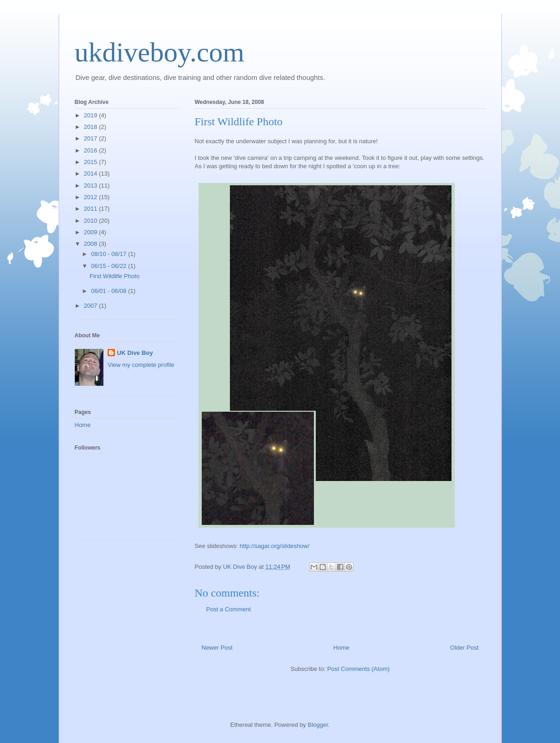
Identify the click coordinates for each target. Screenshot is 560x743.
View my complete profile (141, 365)
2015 (92, 162)
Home (341, 648)
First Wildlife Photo (114, 276)
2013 (92, 186)
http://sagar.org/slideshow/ (274, 546)
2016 (92, 150)
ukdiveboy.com (160, 52)
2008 (92, 244)
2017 (92, 138)
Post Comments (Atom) (358, 669)
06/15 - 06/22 (109, 266)
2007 (92, 306)
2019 (92, 115)
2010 (92, 221)
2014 (92, 174)
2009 (92, 232)
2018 (92, 127)
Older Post (464, 648)
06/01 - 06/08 (109, 291)
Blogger (318, 725)
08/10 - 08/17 (109, 254)
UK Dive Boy (135, 353)
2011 (92, 209)
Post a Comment (229, 609)
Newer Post (217, 648)
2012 (92, 197)
